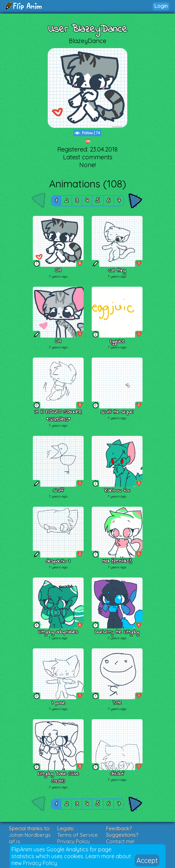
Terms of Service (78, 835)
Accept (147, 860)
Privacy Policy (40, 863)
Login (161, 6)
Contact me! (120, 841)
